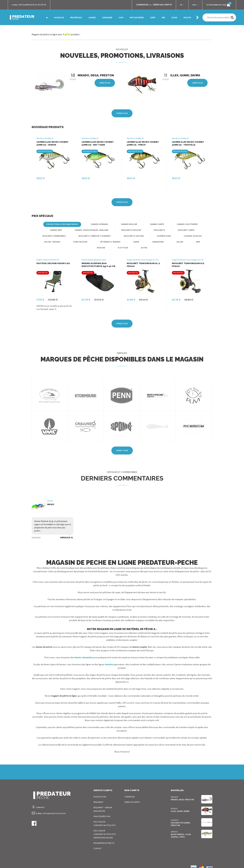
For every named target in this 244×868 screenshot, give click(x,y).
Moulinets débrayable (186, 230)
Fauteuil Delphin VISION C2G (52, 257)
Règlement (99, 796)
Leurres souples (145, 236)
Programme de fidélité (105, 837)
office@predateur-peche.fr (34, 5)
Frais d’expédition (102, 811)
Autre (199, 242)
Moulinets (129, 230)
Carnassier (99, 242)
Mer (139, 242)
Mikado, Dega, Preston (182, 794)
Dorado (50, 495)
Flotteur (179, 242)
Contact (98, 843)
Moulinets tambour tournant (51, 236)
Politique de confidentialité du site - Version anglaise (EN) (105, 828)
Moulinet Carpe (154, 230)
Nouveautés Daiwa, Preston (185, 817)
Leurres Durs (117, 236)
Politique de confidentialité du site (105, 818)
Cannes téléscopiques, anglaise (63, 230)
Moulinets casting (88, 236)
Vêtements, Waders (52, 242)
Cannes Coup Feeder (174, 224)
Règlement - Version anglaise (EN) (104, 803)
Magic (51, 499)
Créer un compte (133, 796)
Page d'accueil (101, 791)
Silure (121, 242)
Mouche (157, 242)
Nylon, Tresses (174, 236)
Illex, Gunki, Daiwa (180, 805)
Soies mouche (201, 236)
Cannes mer (202, 224)
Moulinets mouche (101, 230)
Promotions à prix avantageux (51, 224)
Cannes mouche (116, 224)
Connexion (130, 791)
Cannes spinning (87, 224)
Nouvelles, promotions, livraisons (122, 56)
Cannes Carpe (144, 224)
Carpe (77, 242)
